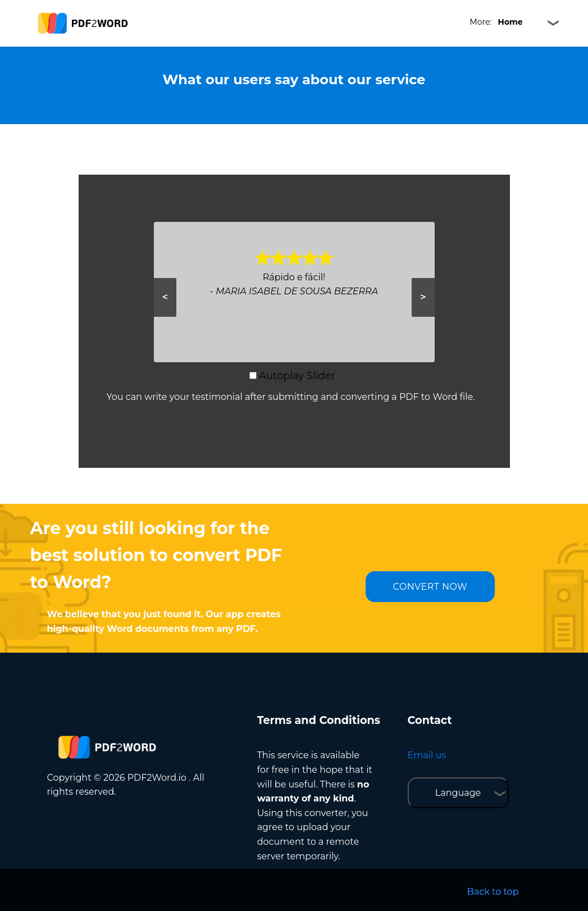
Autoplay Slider (297, 376)
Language (458, 793)
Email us (427, 755)
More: (496, 22)
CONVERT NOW (430, 587)
